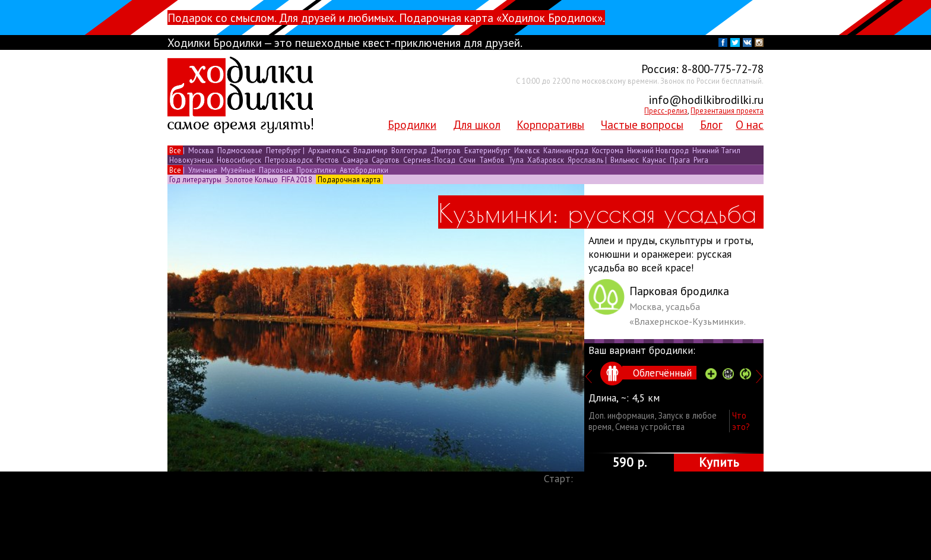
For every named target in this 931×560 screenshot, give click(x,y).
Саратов (386, 160)
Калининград (566, 150)
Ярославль (585, 160)
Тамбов (492, 160)
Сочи (467, 160)
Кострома (608, 150)
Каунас (654, 160)
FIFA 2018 (297, 179)
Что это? (741, 421)
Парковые (276, 170)
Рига (700, 160)
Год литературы (195, 179)
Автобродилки (363, 170)
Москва (201, 150)
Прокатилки (316, 170)
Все (175, 150)
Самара (355, 160)
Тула (516, 160)
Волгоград (409, 150)
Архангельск (329, 150)
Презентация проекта (727, 110)
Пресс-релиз (666, 110)
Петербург (284, 150)
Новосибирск (239, 160)
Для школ (477, 124)
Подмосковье (240, 150)
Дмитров (446, 150)
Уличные (203, 170)
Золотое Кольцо (251, 179)
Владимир (370, 150)
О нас (750, 124)
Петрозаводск (289, 160)
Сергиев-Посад (429, 160)
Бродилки (412, 124)
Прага (680, 160)
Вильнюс (625, 160)
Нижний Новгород (658, 150)
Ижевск (527, 150)
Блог (711, 124)
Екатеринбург (487, 150)
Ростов (328, 160)
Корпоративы (550, 124)
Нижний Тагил (715, 150)
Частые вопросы (642, 124)
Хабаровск (546, 160)
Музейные (238, 170)
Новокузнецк (191, 160)
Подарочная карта (349, 179)
